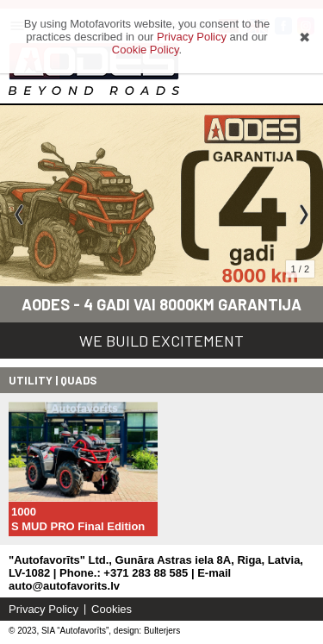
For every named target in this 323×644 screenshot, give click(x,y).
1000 (24, 512)
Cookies (112, 609)
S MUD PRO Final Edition (78, 526)
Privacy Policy (43, 609)
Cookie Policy (146, 50)
